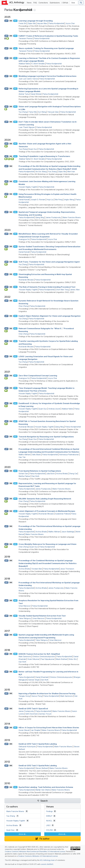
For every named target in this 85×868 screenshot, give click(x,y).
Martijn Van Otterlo (43, 790)
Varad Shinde (36, 94)
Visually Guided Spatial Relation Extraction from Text (42, 616)
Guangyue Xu (24, 239)
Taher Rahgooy (25, 618)
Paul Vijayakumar (48, 659)
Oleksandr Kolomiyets (27, 747)
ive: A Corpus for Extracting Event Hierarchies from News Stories (49, 728)
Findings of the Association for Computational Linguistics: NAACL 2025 (47, 54)
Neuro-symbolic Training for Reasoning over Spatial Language (46, 48)
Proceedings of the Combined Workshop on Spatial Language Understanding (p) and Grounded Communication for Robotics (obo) (48, 563)
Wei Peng (59, 200)
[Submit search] (81, 3)
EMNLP (49, 816)
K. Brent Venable (38, 64)
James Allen (75, 290)
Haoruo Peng (37, 696)
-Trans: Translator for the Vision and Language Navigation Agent (49, 262)
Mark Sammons (25, 656)
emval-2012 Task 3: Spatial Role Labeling (38, 766)
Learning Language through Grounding (36, 21)
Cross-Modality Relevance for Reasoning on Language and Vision (47, 544)
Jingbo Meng (69, 200)
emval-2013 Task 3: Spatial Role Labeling (38, 744)
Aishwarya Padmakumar (69, 455)
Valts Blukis (36, 455)
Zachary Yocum (45, 714)
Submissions (55, 2)
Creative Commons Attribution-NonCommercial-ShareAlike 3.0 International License (35, 851)
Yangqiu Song (24, 696)
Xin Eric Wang (41, 172)
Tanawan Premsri (26, 38)
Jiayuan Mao (42, 23)
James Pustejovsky (53, 217)
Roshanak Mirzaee (26, 280)
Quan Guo (33, 149)
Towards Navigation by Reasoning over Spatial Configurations (46, 437)
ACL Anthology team (47, 860)
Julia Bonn (51, 474)
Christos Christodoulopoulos (44, 656)
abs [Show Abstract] (15, 21)
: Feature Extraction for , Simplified (39, 654)
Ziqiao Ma (32, 23)
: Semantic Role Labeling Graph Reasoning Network (45, 499)
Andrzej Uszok (54, 409)
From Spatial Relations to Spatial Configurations (40, 471)
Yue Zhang (23, 112)
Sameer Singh (34, 680)
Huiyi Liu (50, 200)
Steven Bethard (42, 768)
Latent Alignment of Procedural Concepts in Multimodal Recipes (47, 511)
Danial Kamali (24, 200)
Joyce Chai (70, 23)
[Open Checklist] (8, 38)
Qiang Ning (40, 217)
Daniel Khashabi (42, 677)
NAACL (49, 821)
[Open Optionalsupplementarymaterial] (6, 197)
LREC (48, 825)
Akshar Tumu (24, 94)
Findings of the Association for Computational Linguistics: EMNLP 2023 (47, 242)
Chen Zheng (23, 306)
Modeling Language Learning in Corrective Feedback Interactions (47, 76)
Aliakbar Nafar (24, 64)
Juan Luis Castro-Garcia (28, 79)
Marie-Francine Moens (72, 217)
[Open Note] (9, 159)
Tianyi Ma (33, 112)
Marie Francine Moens (15, 811)
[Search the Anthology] (74, 3)
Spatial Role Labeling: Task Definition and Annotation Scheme (46, 787)
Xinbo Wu (73, 659)
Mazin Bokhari (62, 659)
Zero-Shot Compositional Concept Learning (38, 376)
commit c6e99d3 (47, 864)
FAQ (35, 2)
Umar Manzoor (25, 606)
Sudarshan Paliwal (62, 514)
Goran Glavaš (24, 730)
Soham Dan (23, 474)
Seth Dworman (31, 714)
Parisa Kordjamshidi (56, 23)
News (30, 2)
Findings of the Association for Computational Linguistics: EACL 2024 (47, 152)
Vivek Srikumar (33, 659)
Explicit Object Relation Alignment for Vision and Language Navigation (50, 316)
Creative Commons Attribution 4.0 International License (38, 856)
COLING (49, 830)
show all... (23, 834)
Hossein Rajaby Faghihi (28, 187)
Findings (49, 811)
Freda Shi (22, 23)
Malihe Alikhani (24, 455)
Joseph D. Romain (38, 200)
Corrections (44, 2)
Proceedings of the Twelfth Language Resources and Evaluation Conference (49, 479)
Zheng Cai (73, 474)
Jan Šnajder (36, 730)
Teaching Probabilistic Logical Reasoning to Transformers (44, 156)
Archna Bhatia (62, 474)
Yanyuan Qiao (53, 112)
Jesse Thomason (67, 569)
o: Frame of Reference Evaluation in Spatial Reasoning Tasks (48, 36)
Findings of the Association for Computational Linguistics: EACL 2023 (46, 292)
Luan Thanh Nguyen (27, 127)
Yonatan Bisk (37, 569)
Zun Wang (42, 112)
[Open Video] (6, 146)
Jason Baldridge (68, 532)
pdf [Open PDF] (6, 21)
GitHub (65, 3)
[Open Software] (6, 159)
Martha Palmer (24, 476)
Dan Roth (35, 476)
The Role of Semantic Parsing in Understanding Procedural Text (47, 287)
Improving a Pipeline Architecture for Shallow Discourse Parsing (47, 693)
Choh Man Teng (62, 290)
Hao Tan (22, 457)
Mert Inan (71, 172)
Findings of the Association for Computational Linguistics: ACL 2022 (46, 336)
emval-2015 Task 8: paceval (33, 709)
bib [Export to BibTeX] (11, 21)
